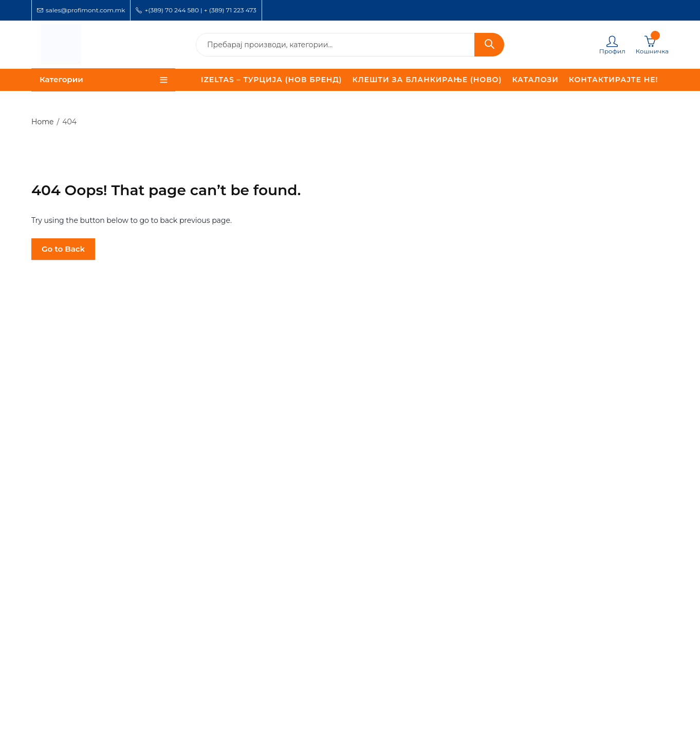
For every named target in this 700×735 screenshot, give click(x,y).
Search (489, 45)
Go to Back (63, 249)
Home (42, 122)
